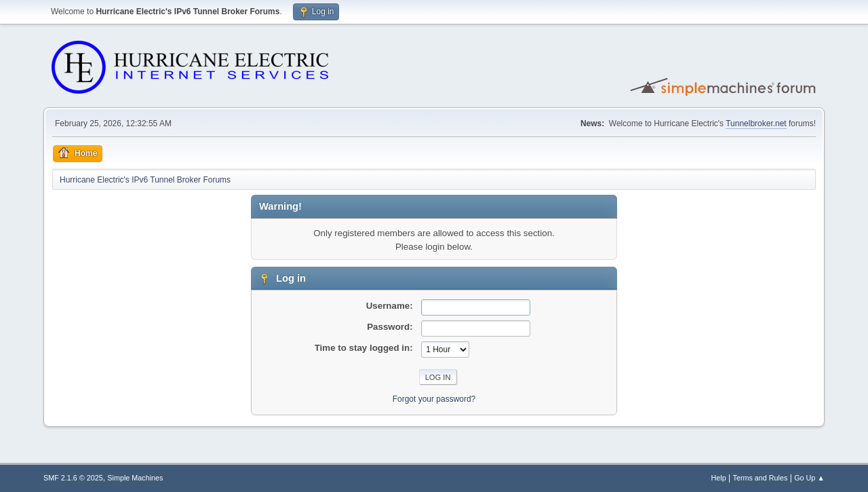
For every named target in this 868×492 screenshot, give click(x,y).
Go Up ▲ (809, 478)
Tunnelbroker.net (756, 124)
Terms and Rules (761, 478)
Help (719, 478)
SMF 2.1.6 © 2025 (73, 478)
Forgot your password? (434, 399)
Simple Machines (135, 478)
